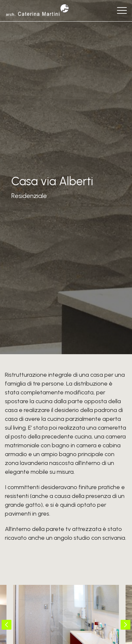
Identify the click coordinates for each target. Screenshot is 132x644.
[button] (7, 625)
